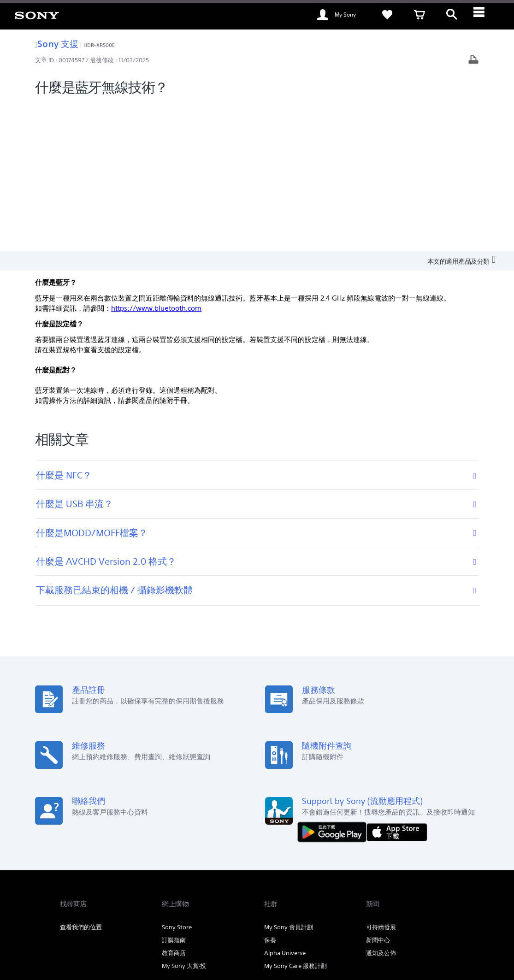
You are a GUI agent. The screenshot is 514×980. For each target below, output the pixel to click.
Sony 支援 (57, 44)
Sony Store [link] (177, 779)
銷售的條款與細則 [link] (137, 930)
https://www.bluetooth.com (156, 160)
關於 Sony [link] (407, 863)
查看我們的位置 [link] (81, 779)
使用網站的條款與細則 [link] (86, 930)
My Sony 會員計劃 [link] (289, 779)
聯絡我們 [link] (372, 863)
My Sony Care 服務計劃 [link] (295, 818)
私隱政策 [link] (173, 930)
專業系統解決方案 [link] (327, 863)
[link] (37, 15)
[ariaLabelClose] (484, 15)
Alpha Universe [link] (285, 805)
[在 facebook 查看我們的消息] (405, 886)
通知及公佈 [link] (381, 805)
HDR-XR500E (99, 45)
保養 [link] (270, 792)
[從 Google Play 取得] (334, 683)
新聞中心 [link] (378, 792)
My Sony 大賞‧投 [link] (184, 818)
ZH (92, 887)
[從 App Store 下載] (397, 683)
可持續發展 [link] (381, 779)
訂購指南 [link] (174, 792)
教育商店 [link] (174, 805)
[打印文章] (473, 61)
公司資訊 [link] (442, 863)
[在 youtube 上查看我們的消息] (425, 886)
